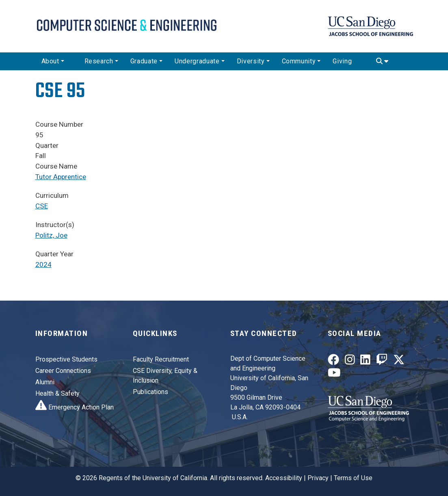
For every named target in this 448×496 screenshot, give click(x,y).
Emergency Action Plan (75, 407)
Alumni (45, 382)
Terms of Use (353, 478)
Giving (342, 61)
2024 (43, 264)
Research (99, 61)
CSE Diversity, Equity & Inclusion (165, 376)
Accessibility (284, 478)
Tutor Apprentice (61, 177)
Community (299, 61)
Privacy (318, 478)
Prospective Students (66, 359)
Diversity (251, 61)
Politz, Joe (51, 235)
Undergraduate (197, 61)
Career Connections (63, 371)
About (50, 61)
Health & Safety (57, 393)
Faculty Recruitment (161, 359)
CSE (42, 206)
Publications (150, 392)
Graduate (144, 61)
